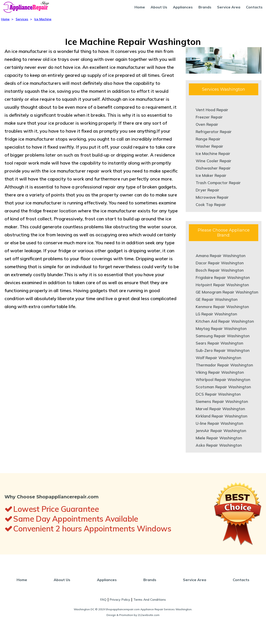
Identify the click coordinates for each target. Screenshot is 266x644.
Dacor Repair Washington (220, 263)
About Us (159, 7)
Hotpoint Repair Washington (222, 285)
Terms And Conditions (150, 600)
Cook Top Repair (211, 205)
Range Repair (208, 139)
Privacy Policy (120, 600)
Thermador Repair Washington (224, 365)
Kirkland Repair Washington (222, 416)
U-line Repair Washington (219, 423)
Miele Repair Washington (219, 438)
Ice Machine (43, 19)
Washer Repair (209, 146)
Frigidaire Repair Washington (223, 277)
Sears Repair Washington (219, 343)
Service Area (229, 7)
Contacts (254, 7)
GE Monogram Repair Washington (227, 292)
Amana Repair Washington (221, 256)
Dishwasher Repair (213, 168)
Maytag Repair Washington (221, 328)
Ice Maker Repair (211, 175)
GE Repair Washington (217, 299)
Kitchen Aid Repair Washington (225, 321)
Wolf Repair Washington (218, 358)
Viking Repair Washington (220, 372)
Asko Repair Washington (219, 445)
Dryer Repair (208, 190)
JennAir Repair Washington (221, 431)
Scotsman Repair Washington (223, 387)
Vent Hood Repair (212, 110)
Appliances (183, 7)
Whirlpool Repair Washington (223, 380)
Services (22, 19)
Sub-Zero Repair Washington (223, 350)
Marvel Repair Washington (220, 409)
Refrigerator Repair (214, 132)
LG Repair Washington (216, 314)
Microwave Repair (212, 197)
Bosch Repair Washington (220, 270)
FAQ (103, 600)
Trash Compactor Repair (218, 183)
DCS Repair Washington (218, 394)
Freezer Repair (209, 117)
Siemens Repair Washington (222, 401)
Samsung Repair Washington (223, 336)
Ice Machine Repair (213, 153)
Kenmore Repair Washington (222, 307)
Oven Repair (207, 124)
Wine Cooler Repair (214, 161)
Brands (205, 7)
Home (140, 7)
